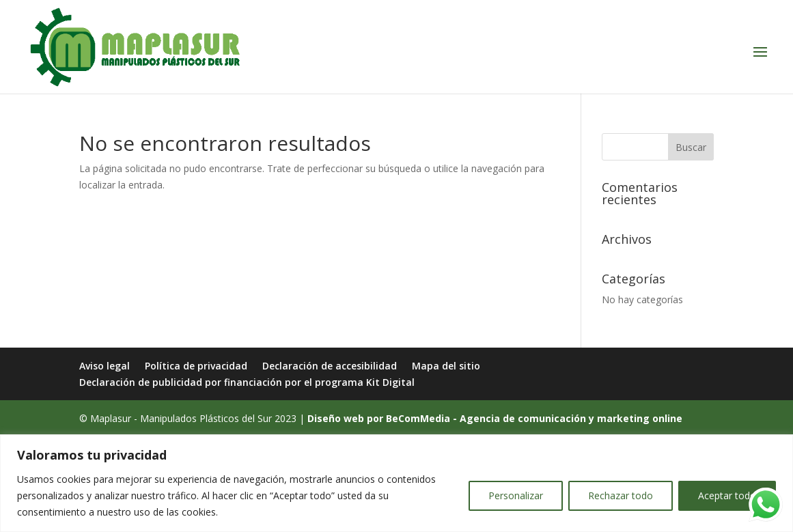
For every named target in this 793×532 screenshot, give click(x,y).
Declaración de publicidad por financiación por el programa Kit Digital (247, 382)
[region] (397, 483)
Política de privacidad (196, 366)
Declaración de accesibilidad (330, 366)
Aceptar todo (727, 495)
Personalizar (516, 495)
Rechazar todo (621, 495)
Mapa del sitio (446, 366)
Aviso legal (105, 366)
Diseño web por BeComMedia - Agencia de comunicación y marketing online (495, 418)
